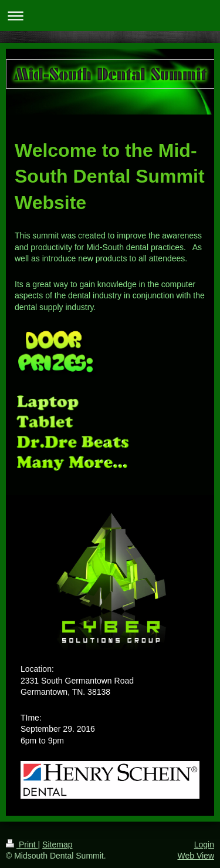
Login (204, 845)
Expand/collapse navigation (110, 16)
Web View (196, 856)
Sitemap (57, 845)
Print (22, 845)
